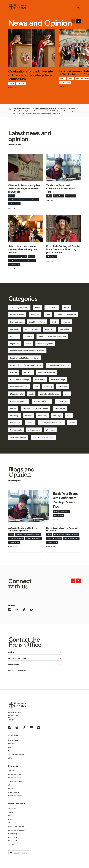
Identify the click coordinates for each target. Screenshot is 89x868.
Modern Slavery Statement (17, 830)
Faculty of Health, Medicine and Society (25, 358)
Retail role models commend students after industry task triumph (23, 249)
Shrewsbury (43, 416)
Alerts (10, 758)
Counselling (50, 329)
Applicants (12, 771)
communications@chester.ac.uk (45, 108)
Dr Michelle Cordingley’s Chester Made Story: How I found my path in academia (63, 249)
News (10, 747)
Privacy (11, 816)
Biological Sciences (17, 315)
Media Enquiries (35, 665)
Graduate (14, 372)
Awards (62, 78)
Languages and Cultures (19, 387)
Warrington (50, 430)
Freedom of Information (16, 826)
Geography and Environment (59, 365)
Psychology (15, 416)
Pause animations (18, 853)
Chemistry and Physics (37, 322)
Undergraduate (70, 196)
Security (11, 844)
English (28, 344)
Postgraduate (58, 196)
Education (28, 336)
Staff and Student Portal (16, 754)
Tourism (72, 423)
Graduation (21, 83)
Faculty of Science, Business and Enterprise (22, 261)
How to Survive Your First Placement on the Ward (62, 529)
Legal (10, 819)
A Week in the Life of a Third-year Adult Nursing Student (23, 529)
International (40, 380)
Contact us (12, 744)
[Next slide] (78, 21)
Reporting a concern (15, 796)
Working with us (14, 841)
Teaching (30, 423)
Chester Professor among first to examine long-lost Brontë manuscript (24, 189)
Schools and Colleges (15, 781)
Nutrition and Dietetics (42, 401)
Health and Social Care (47, 372)
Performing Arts (63, 401)
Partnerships (13, 837)
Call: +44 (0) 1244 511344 (35, 658)
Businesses (12, 789)
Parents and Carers (15, 778)
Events (11, 751)
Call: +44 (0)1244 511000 (35, 671)
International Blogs (58, 380)
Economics (14, 336)
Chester (12, 83)
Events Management (45, 344)
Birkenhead (35, 315)
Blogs (49, 196)
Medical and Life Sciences (49, 394)
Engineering (15, 344)
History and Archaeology (20, 380)
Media (31, 394)
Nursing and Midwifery (19, 401)
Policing (13, 408)
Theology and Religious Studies (51, 423)
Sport (69, 416)
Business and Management (18, 257)
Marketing (48, 387)
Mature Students (16, 394)
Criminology (65, 329)
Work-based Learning (18, 437)
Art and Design (52, 307)
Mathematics (63, 387)
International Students (16, 774)
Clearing (67, 322)
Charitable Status (14, 823)
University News (65, 82)
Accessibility (12, 808)
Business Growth (16, 322)
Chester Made (52, 257)
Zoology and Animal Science (43, 437)
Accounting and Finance (19, 307)
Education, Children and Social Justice (52, 336)
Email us (35, 652)
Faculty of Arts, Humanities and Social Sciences (23, 200)
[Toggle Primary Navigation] (73, 7)
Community (15, 329)
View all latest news (15, 144)
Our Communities (14, 792)
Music (67, 394)
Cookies (11, 812)
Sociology (57, 416)
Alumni (37, 307)
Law (36, 387)
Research (29, 416)
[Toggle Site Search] (78, 7)
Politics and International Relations (36, 408)
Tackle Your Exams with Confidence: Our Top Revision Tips (62, 189)
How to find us (13, 740)
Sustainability (15, 423)
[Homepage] (17, 7)
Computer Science (32, 329)
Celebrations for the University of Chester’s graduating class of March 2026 (31, 75)
